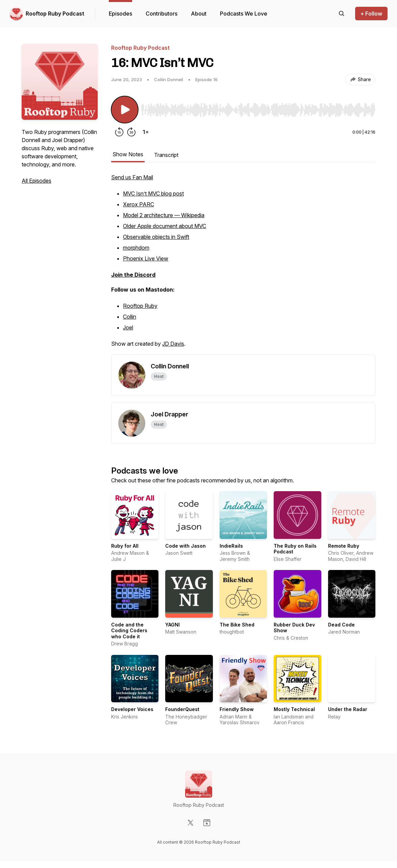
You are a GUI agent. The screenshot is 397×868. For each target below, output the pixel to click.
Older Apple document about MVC (165, 226)
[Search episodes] (342, 14)
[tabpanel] (243, 264)
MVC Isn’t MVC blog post (153, 193)
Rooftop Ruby (140, 306)
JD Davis (173, 344)
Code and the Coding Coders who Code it (129, 631)
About (199, 14)
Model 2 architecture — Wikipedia (164, 215)
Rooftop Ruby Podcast (55, 14)
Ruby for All (125, 546)
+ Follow (371, 14)
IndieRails (231, 546)
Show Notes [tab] (128, 154)
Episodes (120, 14)
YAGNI (172, 625)
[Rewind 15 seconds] (119, 132)
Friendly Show (237, 709)
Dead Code (341, 625)
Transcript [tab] (166, 155)
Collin (130, 317)
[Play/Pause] (125, 110)
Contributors (162, 14)
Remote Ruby (344, 546)
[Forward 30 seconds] (131, 132)
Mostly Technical (294, 709)
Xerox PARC (139, 204)
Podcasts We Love (244, 14)
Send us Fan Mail (132, 177)
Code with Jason (185, 546)
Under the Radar (348, 709)
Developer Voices (132, 709)
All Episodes (36, 181)
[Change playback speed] (146, 132)
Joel (128, 327)
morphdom (136, 248)
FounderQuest (182, 709)
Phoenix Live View (146, 258)
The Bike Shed (237, 625)
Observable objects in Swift (156, 237)
